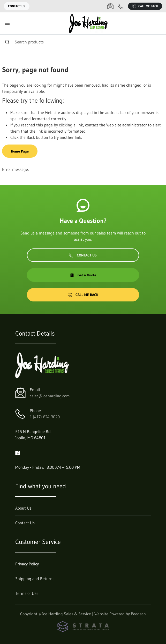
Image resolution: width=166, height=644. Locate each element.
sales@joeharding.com (50, 396)
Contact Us (17, 6)
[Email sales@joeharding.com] (110, 6)
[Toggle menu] (7, 23)
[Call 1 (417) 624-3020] (121, 6)
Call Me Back (145, 6)
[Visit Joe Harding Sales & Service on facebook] (18, 452)
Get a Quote (83, 275)
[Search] (83, 42)
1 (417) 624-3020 (45, 417)
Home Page (20, 151)
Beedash (138, 614)
